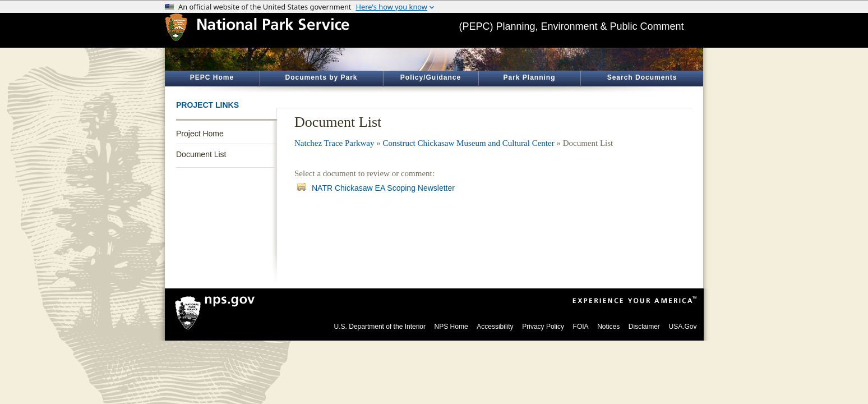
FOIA (581, 327)
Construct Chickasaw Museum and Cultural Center (468, 143)
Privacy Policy (543, 327)
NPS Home (451, 327)
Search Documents (642, 77)
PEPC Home (212, 77)
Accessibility (495, 327)
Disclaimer (644, 327)
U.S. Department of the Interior (380, 327)
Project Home (200, 134)
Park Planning (529, 77)
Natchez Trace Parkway (334, 143)
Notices (608, 327)
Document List (201, 154)
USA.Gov (682, 327)
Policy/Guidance (431, 77)
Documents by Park (321, 77)
